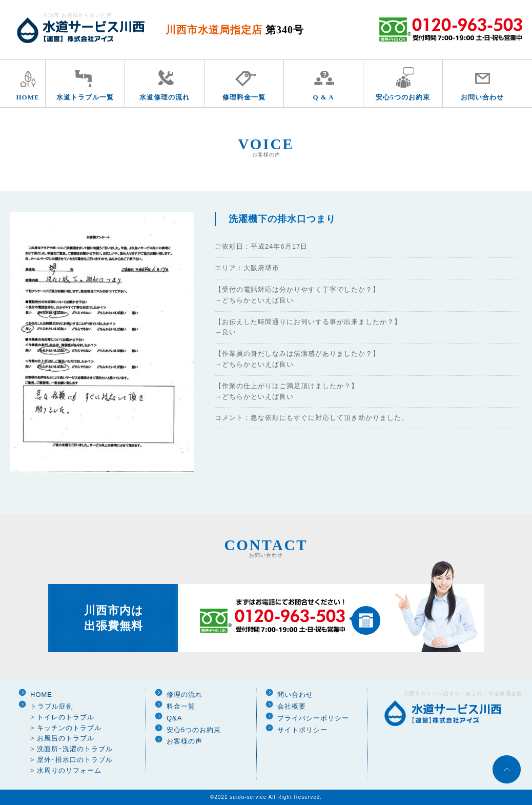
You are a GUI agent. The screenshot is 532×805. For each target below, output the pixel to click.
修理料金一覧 (244, 97)
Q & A (323, 97)
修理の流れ (185, 695)
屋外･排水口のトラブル (75, 760)
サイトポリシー (302, 730)
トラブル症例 (52, 706)
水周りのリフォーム (69, 770)
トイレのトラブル (66, 717)
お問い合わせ (482, 97)
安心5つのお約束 (403, 97)
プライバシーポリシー (313, 718)
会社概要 (292, 706)
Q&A (174, 718)
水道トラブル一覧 (85, 97)
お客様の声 (185, 741)
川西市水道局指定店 (235, 30)
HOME (27, 97)
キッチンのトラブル (69, 728)
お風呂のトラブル (66, 738)
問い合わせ (295, 695)
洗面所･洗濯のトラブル (75, 749)
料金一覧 (181, 706)
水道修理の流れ (165, 97)
